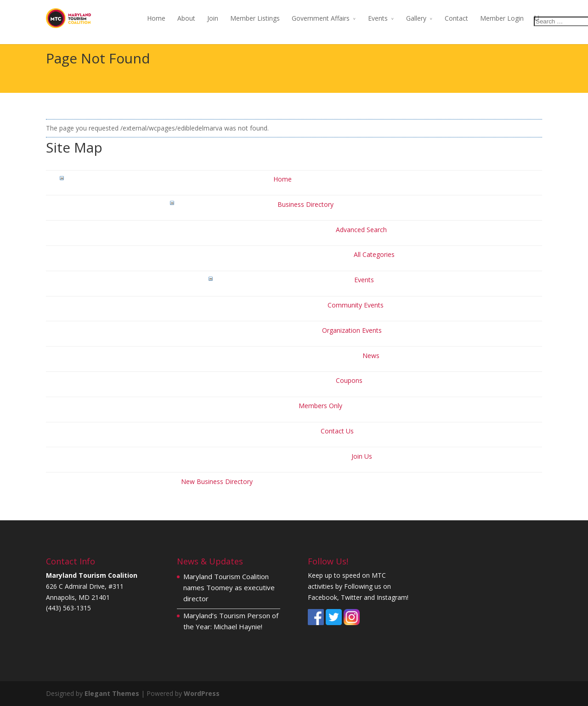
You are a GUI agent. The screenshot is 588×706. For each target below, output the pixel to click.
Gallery (416, 18)
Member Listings (255, 18)
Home (156, 18)
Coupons (349, 380)
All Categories (374, 254)
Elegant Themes (112, 693)
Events (378, 18)
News (371, 356)
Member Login (502, 18)
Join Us (362, 456)
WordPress (202, 693)
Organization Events (352, 330)
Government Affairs (321, 18)
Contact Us (337, 431)
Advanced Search (361, 230)
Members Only (320, 406)
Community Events (356, 305)
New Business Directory (217, 481)
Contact (456, 18)
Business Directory (305, 204)
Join (213, 18)
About (186, 18)
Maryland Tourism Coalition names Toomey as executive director (229, 587)
